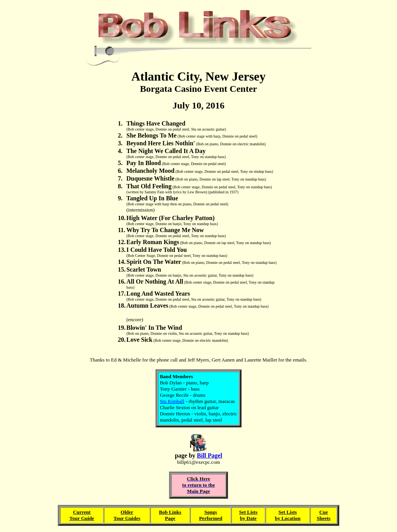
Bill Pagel (210, 455)
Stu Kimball (172, 401)
